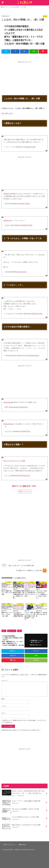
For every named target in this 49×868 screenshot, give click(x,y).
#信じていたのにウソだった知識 (14, 461)
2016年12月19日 (37, 314)
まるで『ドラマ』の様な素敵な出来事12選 (21, 803)
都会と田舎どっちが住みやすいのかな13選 (21, 826)
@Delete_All (7, 194)
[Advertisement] (25, 76)
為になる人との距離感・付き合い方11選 (20, 811)
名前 (3, 699)
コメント (4, 680)
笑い (5, 631)
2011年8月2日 (22, 272)
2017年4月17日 (25, 476)
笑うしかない (12, 631)
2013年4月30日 (34, 356)
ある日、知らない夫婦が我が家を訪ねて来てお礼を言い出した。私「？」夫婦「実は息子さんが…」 (23, 793)
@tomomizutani (8, 402)
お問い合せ (22, 845)
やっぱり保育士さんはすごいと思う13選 (20, 819)
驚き (20, 631)
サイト (3, 713)
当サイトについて (9, 845)
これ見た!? (24, 2)
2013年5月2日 (26, 431)
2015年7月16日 (31, 147)
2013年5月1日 (23, 407)
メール (4, 706)
